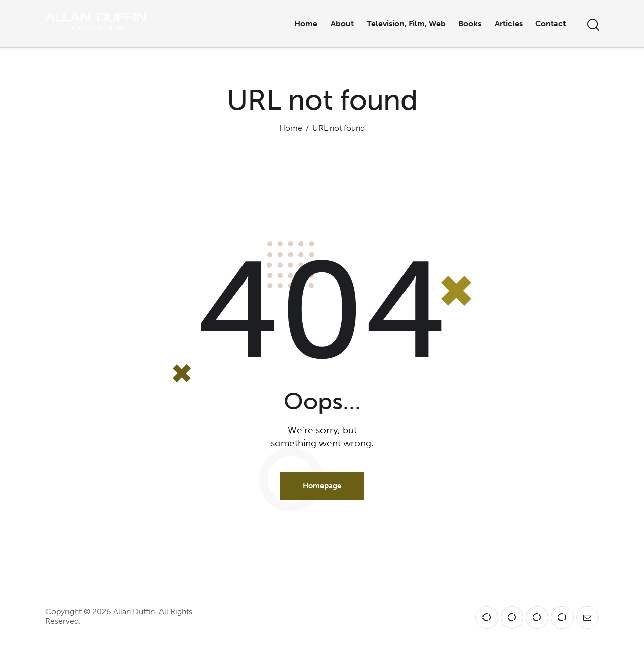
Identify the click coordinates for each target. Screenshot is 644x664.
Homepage (322, 486)
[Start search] (592, 25)
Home (291, 128)
